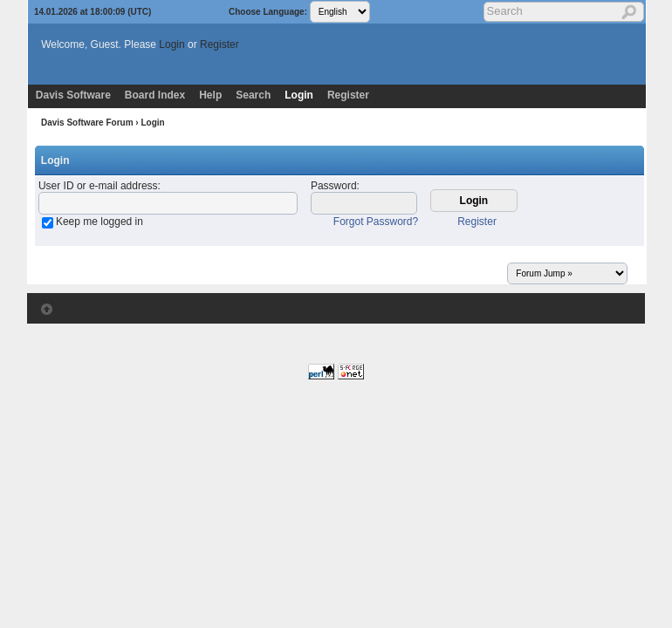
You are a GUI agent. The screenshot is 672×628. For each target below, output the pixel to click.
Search (253, 95)
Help (210, 95)
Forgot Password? (376, 222)
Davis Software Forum (87, 123)
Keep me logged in (99, 222)
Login (171, 44)
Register (219, 44)
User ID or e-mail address (98, 186)
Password (334, 186)
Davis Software (73, 95)
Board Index (155, 95)
